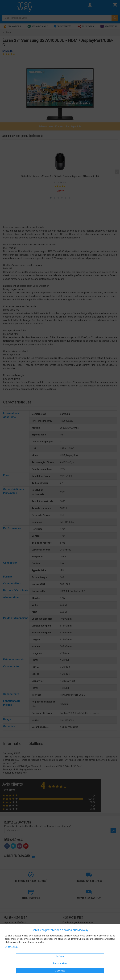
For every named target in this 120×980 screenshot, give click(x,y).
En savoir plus (12, 947)
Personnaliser (60, 963)
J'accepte (60, 971)
